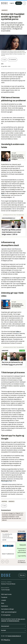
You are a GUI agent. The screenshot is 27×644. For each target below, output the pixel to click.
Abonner (19, 3)
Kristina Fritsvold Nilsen (8, 584)
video (18, 331)
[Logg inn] (12, 3)
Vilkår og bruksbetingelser (9, 612)
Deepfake (4, 501)
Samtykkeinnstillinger (7, 609)
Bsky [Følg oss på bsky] (3, 603)
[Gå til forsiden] (4, 3)
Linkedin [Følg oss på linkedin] (4, 600)
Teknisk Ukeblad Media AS (14, 636)
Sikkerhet (5, 10)
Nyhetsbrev (5, 606)
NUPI (3, 193)
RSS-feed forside (6, 594)
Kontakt (13, 630)
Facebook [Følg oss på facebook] (4, 597)
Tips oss (22, 575)
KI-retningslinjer (6, 615)
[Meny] (24, 3)
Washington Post (7, 481)
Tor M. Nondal (5, 590)
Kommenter (12, 60)
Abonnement (13, 626)
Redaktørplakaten (14, 621)
